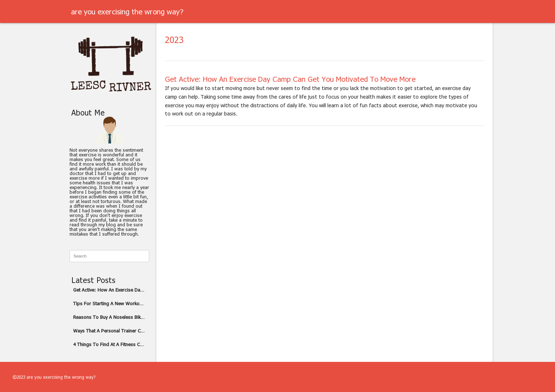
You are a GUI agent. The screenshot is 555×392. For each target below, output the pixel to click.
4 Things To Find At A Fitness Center (111, 344)
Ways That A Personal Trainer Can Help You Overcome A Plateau (111, 331)
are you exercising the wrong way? (127, 11)
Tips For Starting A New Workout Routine (111, 303)
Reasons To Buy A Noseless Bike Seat (111, 317)
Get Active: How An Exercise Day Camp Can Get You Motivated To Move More (111, 290)
